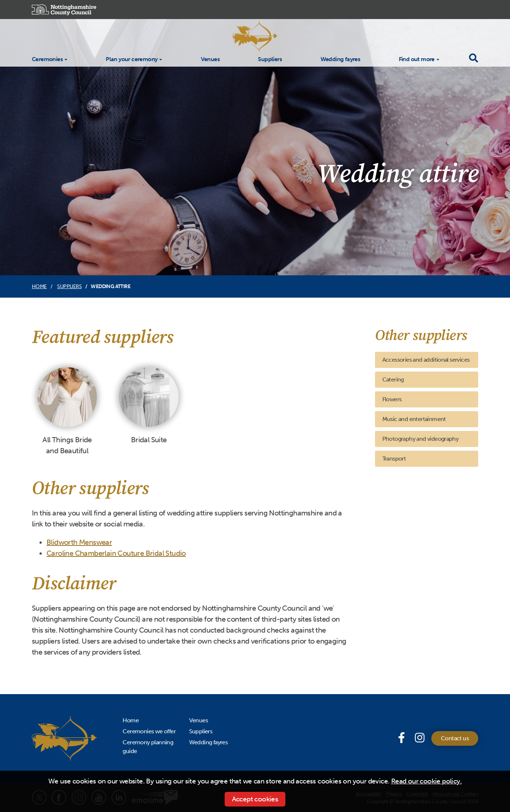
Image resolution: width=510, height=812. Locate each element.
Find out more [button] (417, 59)
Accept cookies (255, 799)
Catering (393, 379)
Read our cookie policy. (426, 781)
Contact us (455, 738)
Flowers (392, 399)
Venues (210, 59)
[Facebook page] (403, 738)
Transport (394, 459)
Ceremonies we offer (149, 731)
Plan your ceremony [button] (132, 59)
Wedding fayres (340, 59)
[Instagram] (419, 738)
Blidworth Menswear (79, 542)
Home (39, 286)
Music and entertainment (414, 419)
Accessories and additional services (426, 360)
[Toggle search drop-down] (473, 58)
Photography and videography (421, 439)
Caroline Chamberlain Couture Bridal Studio (116, 553)
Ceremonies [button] (47, 59)
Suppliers (270, 59)
